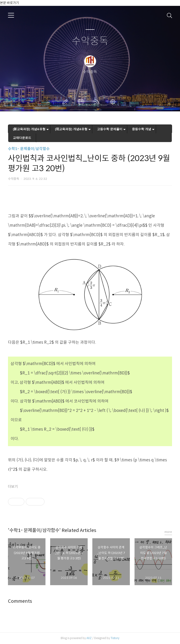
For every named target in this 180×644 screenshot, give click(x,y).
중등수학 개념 (142, 129)
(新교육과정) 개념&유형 (29, 129)
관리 (114, 102)
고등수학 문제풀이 (110, 129)
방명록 (82, 102)
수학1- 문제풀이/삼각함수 (29, 149)
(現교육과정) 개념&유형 (71, 129)
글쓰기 (66, 102)
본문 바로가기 (9, 3)
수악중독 (90, 41)
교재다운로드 (22, 138)
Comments (20, 601)
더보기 (13, 487)
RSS (98, 102)
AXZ (89, 638)
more (168, 532)
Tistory (115, 638)
